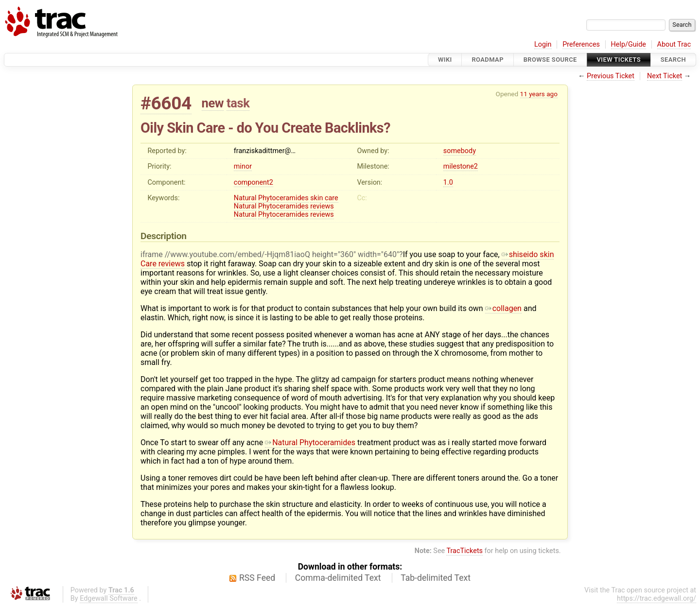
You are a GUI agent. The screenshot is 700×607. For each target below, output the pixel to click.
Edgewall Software (109, 598)
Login (543, 44)
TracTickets (464, 551)
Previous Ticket (611, 76)
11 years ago (539, 94)
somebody (460, 151)
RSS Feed (257, 578)
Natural (245, 198)
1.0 (448, 182)
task (238, 103)
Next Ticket (665, 76)
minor (243, 166)
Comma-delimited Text (338, 578)
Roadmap (488, 60)
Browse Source (550, 60)
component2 (254, 182)
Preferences (581, 44)
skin (316, 198)
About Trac (674, 44)
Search (673, 60)
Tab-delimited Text (436, 578)
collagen (503, 308)
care (332, 198)
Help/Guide (629, 44)
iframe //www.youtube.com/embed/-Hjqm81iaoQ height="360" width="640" (270, 254)
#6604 (166, 103)
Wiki (445, 60)
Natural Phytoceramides (310, 442)
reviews (322, 206)
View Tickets (619, 60)
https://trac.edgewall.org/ (656, 598)
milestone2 (461, 166)
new (213, 103)
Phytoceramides (283, 198)
